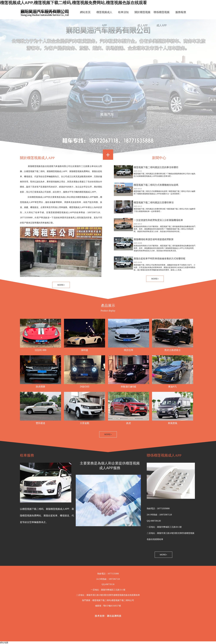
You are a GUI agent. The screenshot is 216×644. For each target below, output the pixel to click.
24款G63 (85, 387)
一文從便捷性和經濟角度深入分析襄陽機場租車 (158, 220)
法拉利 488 (40, 350)
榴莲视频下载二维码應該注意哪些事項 (154, 203)
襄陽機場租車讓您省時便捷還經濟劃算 (154, 239)
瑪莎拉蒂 (129, 350)
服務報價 (181, 12)
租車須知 (123, 12)
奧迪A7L (173, 387)
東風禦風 (173, 423)
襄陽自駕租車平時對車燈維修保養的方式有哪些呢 (160, 259)
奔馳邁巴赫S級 (129, 387)
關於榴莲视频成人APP (142, 15)
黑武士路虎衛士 (173, 350)
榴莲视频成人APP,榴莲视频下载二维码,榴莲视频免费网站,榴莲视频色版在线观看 (73, 3)
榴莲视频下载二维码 (102, 600)
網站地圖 (4, 643)
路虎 (129, 423)
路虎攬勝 (41, 387)
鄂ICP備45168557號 (112, 606)
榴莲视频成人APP (104, 15)
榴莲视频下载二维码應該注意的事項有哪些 (156, 167)
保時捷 (85, 350)
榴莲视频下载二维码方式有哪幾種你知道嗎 (156, 185)
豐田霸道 (41, 423)
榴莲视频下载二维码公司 (123, 600)
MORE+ (108, 434)
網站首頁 (85, 12)
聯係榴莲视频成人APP (162, 15)
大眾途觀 (85, 423)
